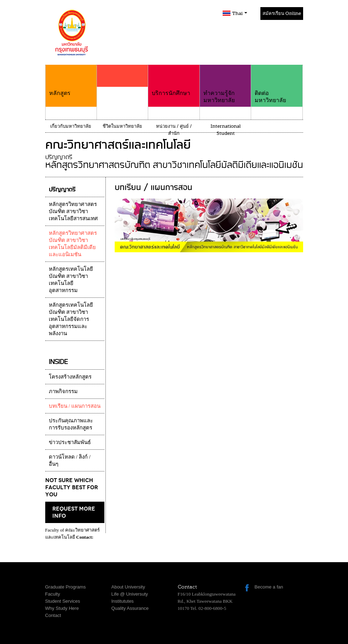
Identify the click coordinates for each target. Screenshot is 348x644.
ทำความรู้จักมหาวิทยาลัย (225, 84)
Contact (53, 615)
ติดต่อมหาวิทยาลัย (277, 84)
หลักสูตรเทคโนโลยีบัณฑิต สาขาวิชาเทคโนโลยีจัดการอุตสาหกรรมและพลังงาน (71, 319)
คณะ (122, 90)
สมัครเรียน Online (282, 13)
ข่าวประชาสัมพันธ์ (70, 442)
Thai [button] (240, 13)
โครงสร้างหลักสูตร (70, 377)
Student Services (63, 601)
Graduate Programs (66, 587)
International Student (226, 130)
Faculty (53, 594)
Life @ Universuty (130, 594)
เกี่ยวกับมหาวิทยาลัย (71, 126)
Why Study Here (62, 608)
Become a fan (269, 587)
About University (128, 587)
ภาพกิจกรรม (63, 391)
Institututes (123, 601)
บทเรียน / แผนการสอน (75, 406)
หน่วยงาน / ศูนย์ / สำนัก (174, 130)
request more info (74, 512)
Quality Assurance (130, 608)
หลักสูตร (71, 81)
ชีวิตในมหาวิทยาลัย (122, 126)
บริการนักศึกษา (174, 81)
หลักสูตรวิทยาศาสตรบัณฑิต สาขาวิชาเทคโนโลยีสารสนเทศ (73, 211)
